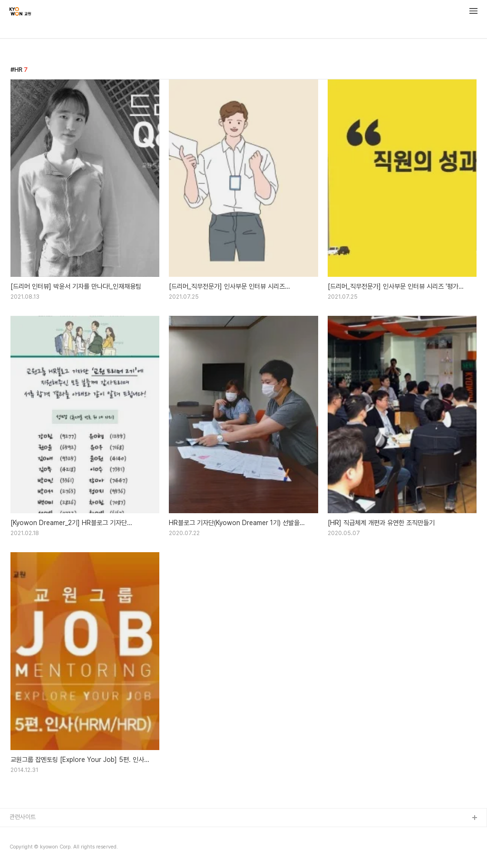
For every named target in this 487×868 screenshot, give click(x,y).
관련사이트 (23, 817)
